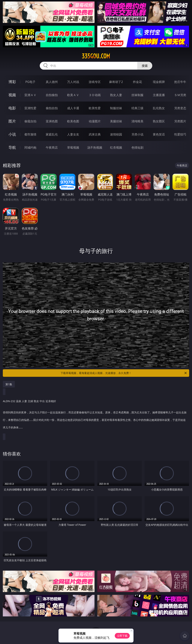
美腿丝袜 (116, 121)
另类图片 (180, 121)
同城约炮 (30, 147)
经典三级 (137, 108)
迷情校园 (116, 134)
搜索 (145, 66)
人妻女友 (73, 134)
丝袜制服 (137, 95)
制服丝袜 (116, 108)
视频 (12, 95)
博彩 (12, 82)
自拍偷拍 (52, 95)
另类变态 (180, 108)
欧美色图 (73, 121)
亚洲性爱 (30, 108)
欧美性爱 (95, 108)
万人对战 (73, 82)
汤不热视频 (95, 147)
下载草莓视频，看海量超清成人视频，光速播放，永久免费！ (124, 373)
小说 (12, 134)
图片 (12, 121)
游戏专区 (95, 82)
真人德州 (52, 82)
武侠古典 (95, 134)
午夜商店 (52, 147)
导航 (12, 147)
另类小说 (137, 134)
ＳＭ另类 (180, 95)
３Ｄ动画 (95, 95)
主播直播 (159, 95)
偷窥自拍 (30, 121)
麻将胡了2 (116, 82)
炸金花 (137, 82)
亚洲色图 (52, 121)
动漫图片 (95, 121)
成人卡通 (73, 108)
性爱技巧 (180, 134)
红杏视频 (116, 147)
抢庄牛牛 (180, 82)
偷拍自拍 (52, 108)
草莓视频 (73, 147)
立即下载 (122, 636)
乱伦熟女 (159, 108)
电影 (12, 108)
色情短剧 (137, 147)
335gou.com (96, 56)
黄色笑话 (159, 134)
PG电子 (30, 82)
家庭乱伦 (52, 134)
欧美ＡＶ (73, 95)
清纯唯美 (137, 121)
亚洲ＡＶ (30, 95)
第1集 (9, 384)
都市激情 (30, 134)
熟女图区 (159, 121)
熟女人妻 (116, 95)
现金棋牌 (159, 82)
